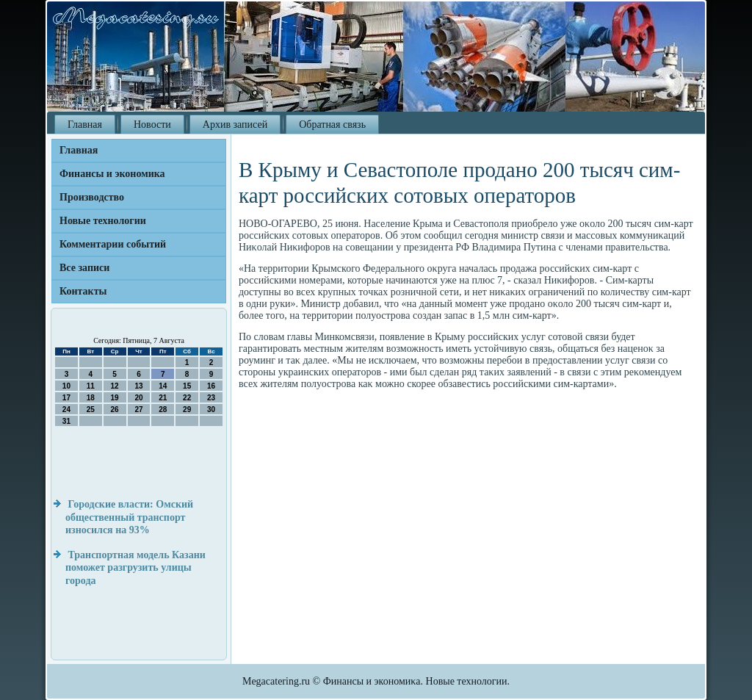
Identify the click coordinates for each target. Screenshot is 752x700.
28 (163, 409)
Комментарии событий (113, 244)
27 (138, 409)
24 (66, 409)
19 (115, 398)
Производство (92, 197)
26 (115, 409)
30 (211, 409)
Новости (152, 125)
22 (187, 398)
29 (187, 409)
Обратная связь (332, 125)
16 (211, 386)
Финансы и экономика (112, 174)
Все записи (84, 268)
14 (163, 386)
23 (211, 398)
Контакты (83, 291)
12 (115, 386)
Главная (85, 125)
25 (91, 409)
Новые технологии (103, 221)
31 (66, 421)
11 (91, 386)
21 (163, 398)
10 (66, 386)
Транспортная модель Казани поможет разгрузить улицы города (135, 568)
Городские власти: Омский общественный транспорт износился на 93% (129, 517)
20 (138, 398)
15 (187, 386)
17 (66, 398)
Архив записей (235, 125)
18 (91, 398)
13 (138, 386)
